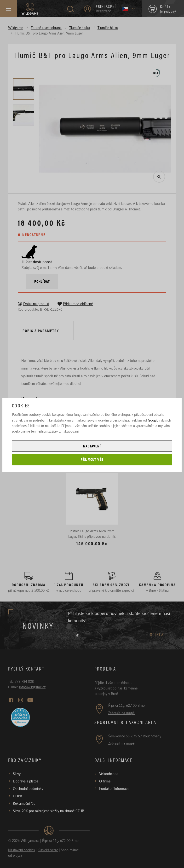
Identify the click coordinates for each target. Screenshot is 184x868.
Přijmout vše (92, 459)
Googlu (153, 420)
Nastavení (92, 446)
